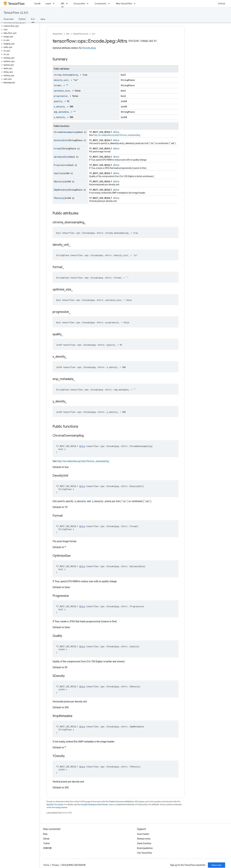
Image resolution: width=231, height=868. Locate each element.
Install (37, 4)
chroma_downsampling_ (66, 75)
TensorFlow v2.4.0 (16, 13)
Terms (46, 865)
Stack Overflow (144, 843)
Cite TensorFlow (145, 853)
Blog (45, 834)
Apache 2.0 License (55, 804)
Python (22, 19)
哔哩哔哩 (47, 848)
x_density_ (60, 107)
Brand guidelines (145, 848)
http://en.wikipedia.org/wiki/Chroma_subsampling (117, 135)
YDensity (59, 198)
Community (100, 4)
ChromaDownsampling (65, 132)
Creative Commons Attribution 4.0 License (126, 802)
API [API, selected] (62, 4)
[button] (19, 23)
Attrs (116, 132)
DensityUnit (61, 140)
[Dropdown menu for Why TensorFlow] (136, 4)
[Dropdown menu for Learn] (55, 4)
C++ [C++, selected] (33, 19)
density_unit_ (62, 80)
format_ (58, 85)
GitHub (221, 4)
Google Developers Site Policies (94, 804)
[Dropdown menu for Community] (110, 4)
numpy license (61, 807)
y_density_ (60, 117)
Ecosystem (79, 4)
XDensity (59, 182)
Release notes (144, 839)
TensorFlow (58, 34)
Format (57, 149)
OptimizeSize (61, 157)
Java (43, 19)
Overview (8, 19)
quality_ (59, 101)
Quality (58, 173)
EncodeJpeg (89, 48)
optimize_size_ (62, 91)
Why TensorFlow (124, 4)
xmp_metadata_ (62, 112)
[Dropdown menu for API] (68, 4)
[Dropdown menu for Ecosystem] (89, 4)
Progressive (61, 165)
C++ (94, 34)
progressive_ (61, 96)
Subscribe (216, 865)
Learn (48, 4)
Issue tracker (143, 834)
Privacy (55, 865)
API (68, 34)
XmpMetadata (61, 190)
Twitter (47, 843)
